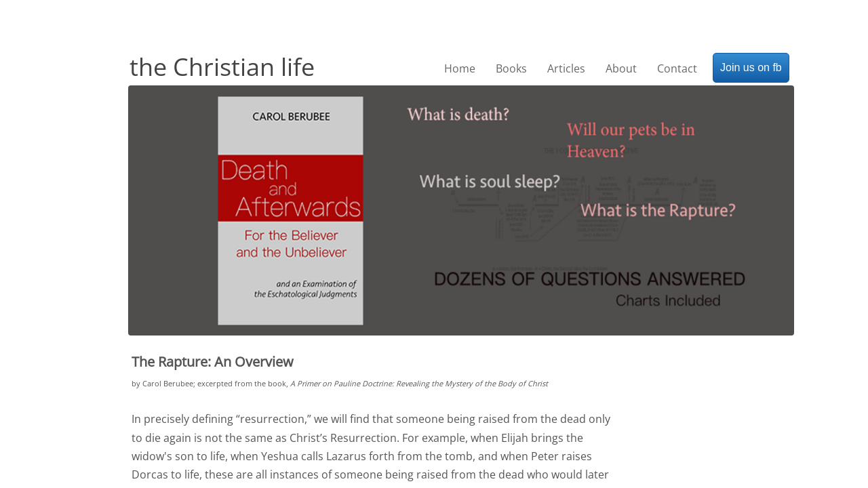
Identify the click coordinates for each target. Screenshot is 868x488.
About (621, 68)
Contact (677, 68)
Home (460, 68)
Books (511, 68)
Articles (566, 68)
